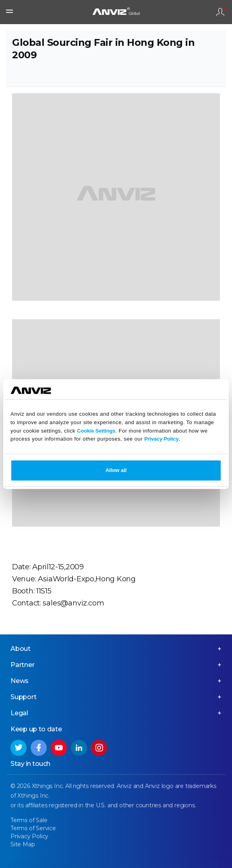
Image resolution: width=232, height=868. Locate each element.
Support (24, 697)
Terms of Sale (29, 820)
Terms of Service (33, 828)
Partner (23, 665)
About (21, 649)
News (20, 681)
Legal (19, 713)
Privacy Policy (161, 439)
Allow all (116, 470)
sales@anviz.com (73, 603)
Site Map (23, 844)
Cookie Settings (96, 431)
